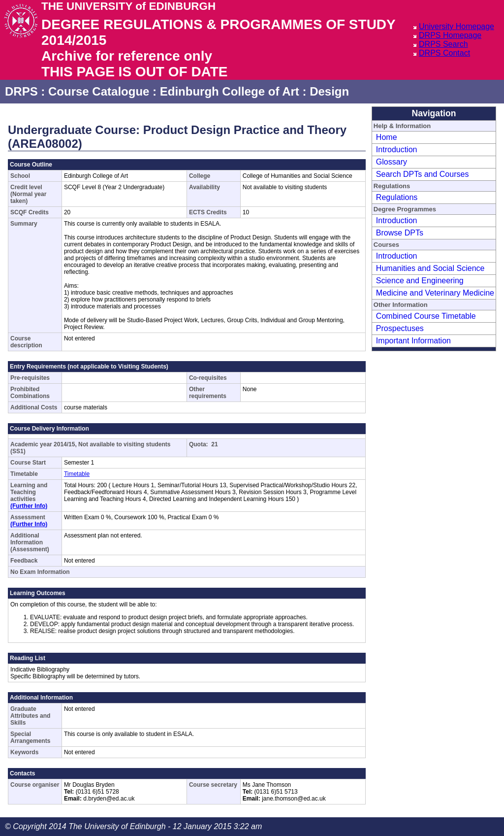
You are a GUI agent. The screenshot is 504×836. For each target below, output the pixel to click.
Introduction (397, 150)
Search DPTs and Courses (423, 174)
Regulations (397, 197)
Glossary (392, 162)
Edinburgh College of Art (230, 91)
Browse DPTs (400, 233)
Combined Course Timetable (426, 316)
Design (329, 91)
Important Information (413, 341)
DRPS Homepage (450, 35)
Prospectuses (400, 328)
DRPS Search (443, 44)
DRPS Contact (444, 53)
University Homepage (457, 26)
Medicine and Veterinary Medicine (435, 293)
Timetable (77, 474)
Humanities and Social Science (430, 268)
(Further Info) (29, 506)
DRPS (21, 91)
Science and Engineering (420, 281)
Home (387, 137)
